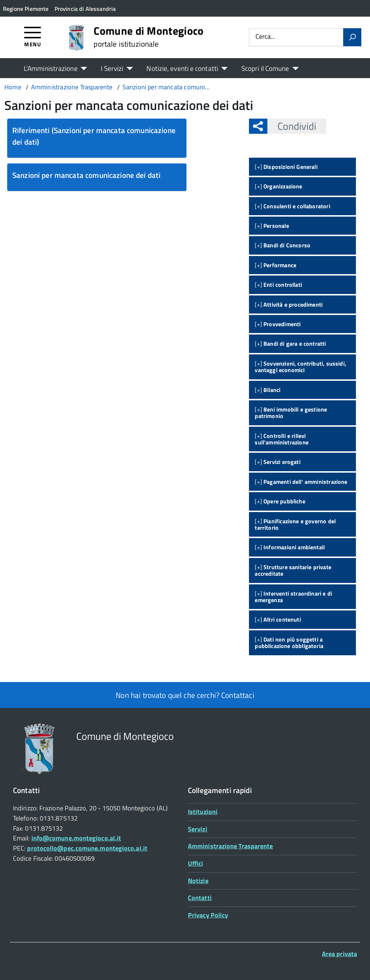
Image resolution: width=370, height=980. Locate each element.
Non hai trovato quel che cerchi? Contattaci (185, 695)
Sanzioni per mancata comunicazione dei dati (86, 175)
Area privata (339, 954)
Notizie (198, 881)
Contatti (200, 898)
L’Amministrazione (51, 68)
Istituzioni (203, 812)
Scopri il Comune (265, 68)
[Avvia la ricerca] (352, 37)
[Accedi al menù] (33, 36)
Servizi (198, 829)
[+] (286, 167)
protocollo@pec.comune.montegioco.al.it (87, 848)
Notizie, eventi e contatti (182, 68)
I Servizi (112, 68)
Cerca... (265, 37)
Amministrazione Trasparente (230, 846)
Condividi (292, 126)
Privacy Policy (208, 915)
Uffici (196, 863)
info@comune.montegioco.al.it (76, 838)
